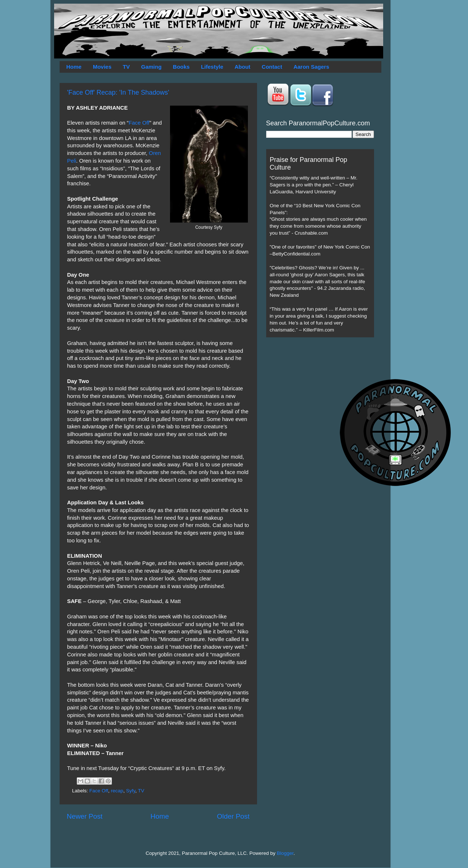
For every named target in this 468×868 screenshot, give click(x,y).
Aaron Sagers (312, 67)
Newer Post (85, 816)
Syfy (131, 791)
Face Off (139, 123)
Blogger (285, 853)
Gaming (151, 67)
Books (181, 67)
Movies (102, 67)
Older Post (233, 816)
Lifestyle (212, 67)
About (243, 67)
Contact (272, 67)
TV (126, 67)
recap (117, 791)
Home (74, 67)
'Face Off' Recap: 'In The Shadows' (118, 92)
